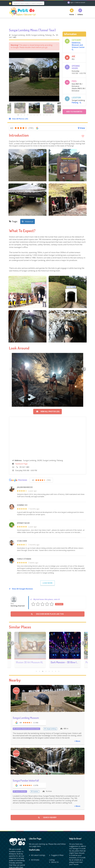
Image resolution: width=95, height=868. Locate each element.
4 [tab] (28, 115)
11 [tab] (50, 115)
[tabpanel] (34, 108)
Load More (48, 583)
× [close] (57, 45)
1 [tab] (18, 115)
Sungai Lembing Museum (26, 718)
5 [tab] (31, 115)
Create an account (80, 2)
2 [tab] (21, 115)
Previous (13, 67)
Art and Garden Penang (28, 662)
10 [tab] (47, 115)
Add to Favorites (74, 112)
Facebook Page (21, 464)
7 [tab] (37, 115)
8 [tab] (41, 115)
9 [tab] (44, 115)
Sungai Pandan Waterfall (26, 781)
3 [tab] (25, 115)
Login (72, 2)
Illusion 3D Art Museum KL (64, 662)
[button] (72, 12)
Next (55, 67)
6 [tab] (34, 115)
